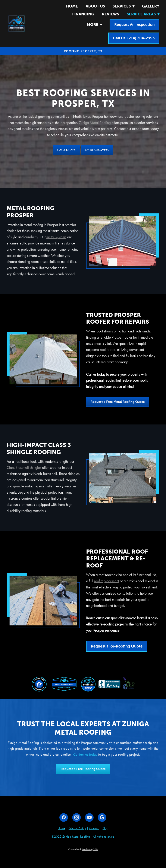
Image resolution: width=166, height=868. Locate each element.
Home (72, 6)
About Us (95, 6)
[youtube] (89, 817)
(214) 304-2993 (97, 150)
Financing (83, 14)
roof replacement (107, 581)
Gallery (151, 6)
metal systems (56, 237)
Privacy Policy (77, 828)
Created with (83, 849)
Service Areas (143, 14)
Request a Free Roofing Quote (83, 769)
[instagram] (76, 817)
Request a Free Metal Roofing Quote (118, 402)
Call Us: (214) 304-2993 (134, 38)
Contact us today (85, 754)
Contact (94, 828)
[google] (102, 817)
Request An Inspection (134, 25)
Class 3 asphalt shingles (24, 467)
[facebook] (64, 817)
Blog (105, 828)
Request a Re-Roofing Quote (117, 646)
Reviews (110, 14)
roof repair (108, 350)
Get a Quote (66, 150)
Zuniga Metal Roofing (95, 123)
